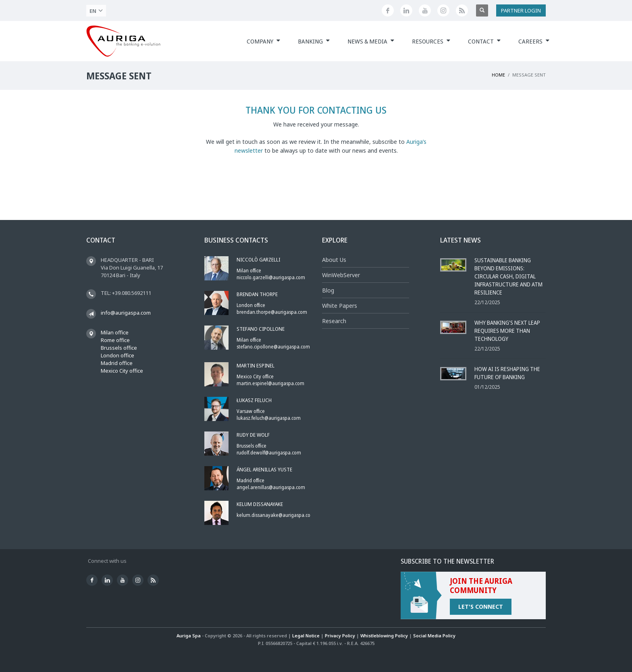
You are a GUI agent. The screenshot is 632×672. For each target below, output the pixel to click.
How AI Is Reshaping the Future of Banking (507, 373)
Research (334, 321)
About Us (334, 260)
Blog (328, 290)
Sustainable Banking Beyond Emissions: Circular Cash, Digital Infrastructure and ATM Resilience (508, 276)
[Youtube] (425, 10)
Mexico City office (122, 371)
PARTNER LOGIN (521, 10)
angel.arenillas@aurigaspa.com (271, 487)
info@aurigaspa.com (126, 313)
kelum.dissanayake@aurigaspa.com (276, 515)
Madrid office (117, 363)
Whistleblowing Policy (384, 636)
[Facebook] (388, 10)
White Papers (340, 306)
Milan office (115, 332)
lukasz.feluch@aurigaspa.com (269, 418)
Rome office (115, 340)
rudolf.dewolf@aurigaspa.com (269, 453)
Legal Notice (306, 636)
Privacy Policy (340, 636)
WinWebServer (341, 275)
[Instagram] (443, 10)
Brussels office (119, 348)
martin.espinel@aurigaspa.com (270, 383)
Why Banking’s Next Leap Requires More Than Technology (507, 331)
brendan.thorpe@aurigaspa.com (272, 312)
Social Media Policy (434, 636)
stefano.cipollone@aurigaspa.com (273, 347)
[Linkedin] (406, 10)
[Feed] (462, 10)
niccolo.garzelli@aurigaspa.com (271, 277)
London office (117, 355)
